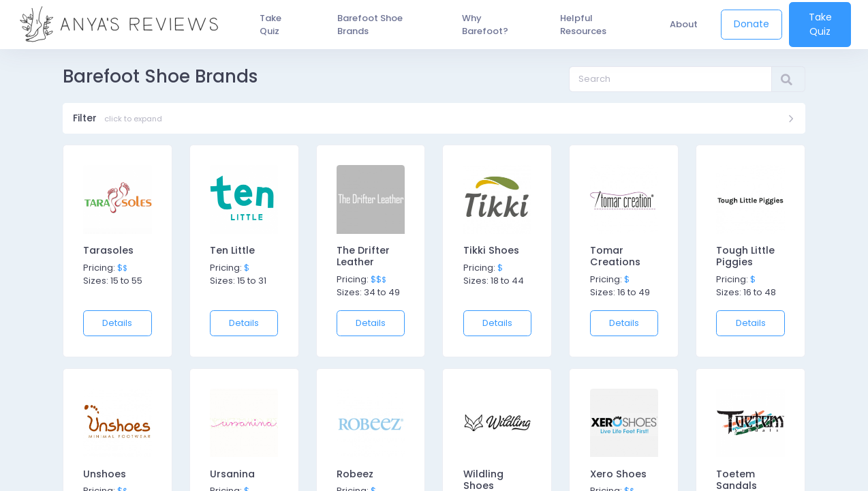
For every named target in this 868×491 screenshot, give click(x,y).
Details (117, 326)
